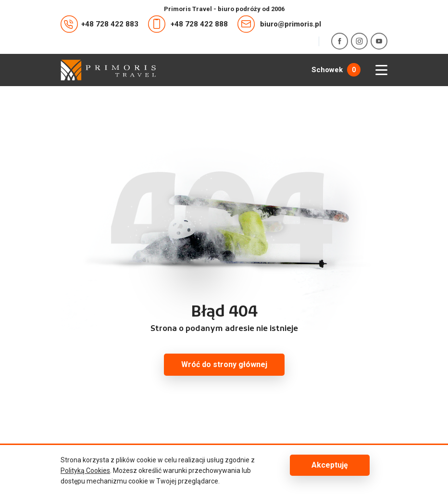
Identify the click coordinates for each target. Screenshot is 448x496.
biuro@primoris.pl (279, 24)
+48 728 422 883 (100, 24)
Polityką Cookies (85, 471)
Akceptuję (330, 465)
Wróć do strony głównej (224, 364)
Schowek (336, 70)
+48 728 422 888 (188, 24)
